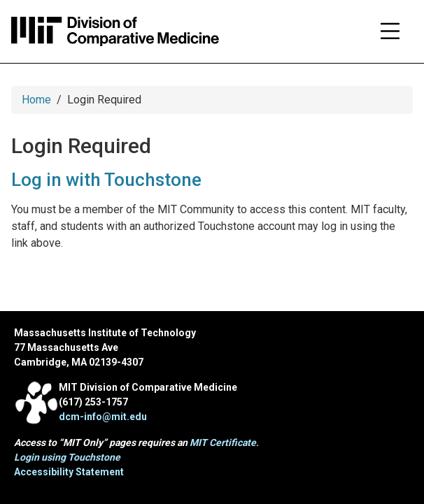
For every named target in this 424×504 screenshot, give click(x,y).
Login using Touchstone (67, 457)
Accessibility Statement (69, 472)
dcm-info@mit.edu (103, 417)
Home (36, 100)
